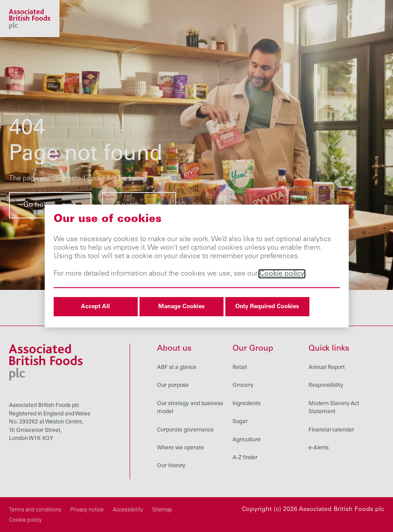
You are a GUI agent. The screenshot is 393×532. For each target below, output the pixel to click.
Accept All (95, 307)
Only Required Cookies (267, 307)
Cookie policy (282, 274)
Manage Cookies (182, 307)
